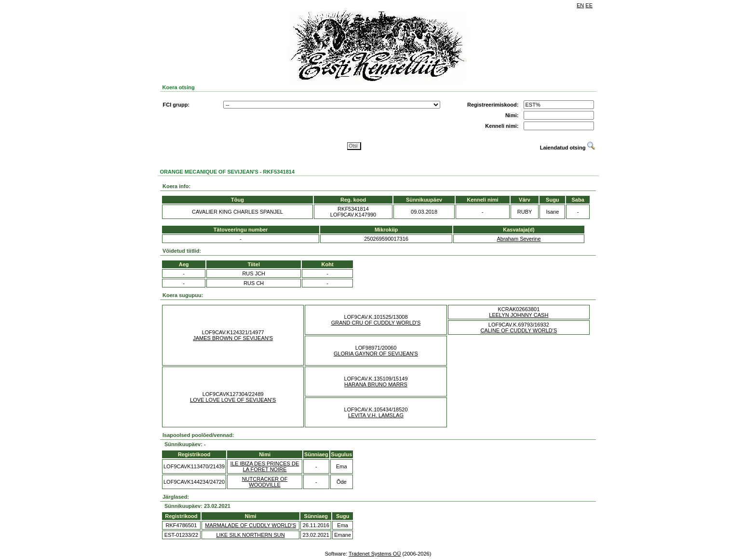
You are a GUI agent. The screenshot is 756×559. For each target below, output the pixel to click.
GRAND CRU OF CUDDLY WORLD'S (376, 323)
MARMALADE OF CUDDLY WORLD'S (250, 525)
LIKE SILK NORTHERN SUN (250, 535)
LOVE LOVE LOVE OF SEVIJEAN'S (233, 400)
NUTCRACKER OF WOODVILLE (265, 482)
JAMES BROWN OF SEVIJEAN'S (233, 338)
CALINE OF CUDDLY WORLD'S (519, 330)
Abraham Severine (519, 239)
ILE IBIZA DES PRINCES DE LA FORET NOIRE (265, 466)
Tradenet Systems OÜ (375, 554)
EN (580, 5)
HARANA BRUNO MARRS (376, 384)
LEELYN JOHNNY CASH (519, 315)
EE (589, 5)
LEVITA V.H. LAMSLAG (376, 415)
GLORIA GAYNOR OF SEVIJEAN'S (376, 354)
